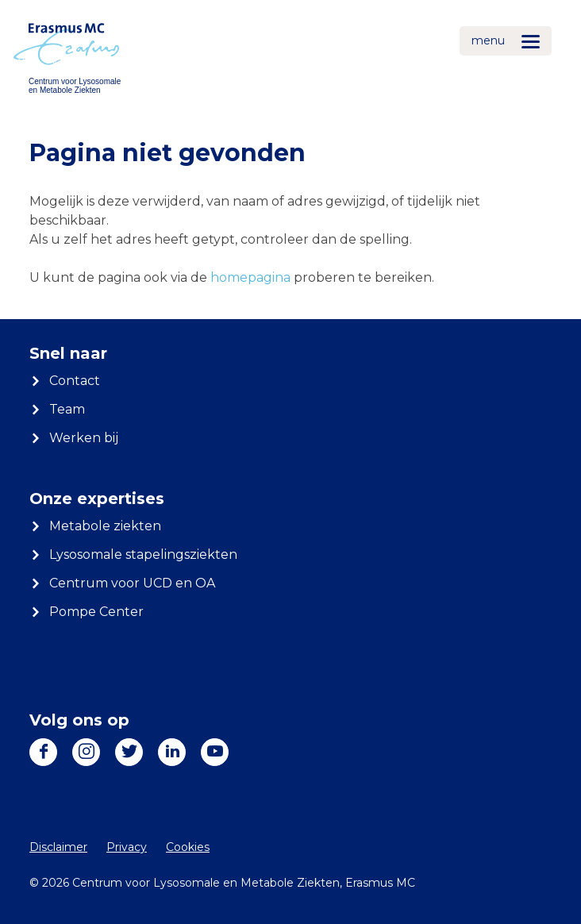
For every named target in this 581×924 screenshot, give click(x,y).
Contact (75, 381)
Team (67, 409)
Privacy (127, 847)
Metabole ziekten (105, 526)
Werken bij (84, 438)
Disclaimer (58, 847)
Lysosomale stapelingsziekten (143, 554)
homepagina (250, 277)
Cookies (188, 847)
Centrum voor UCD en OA (132, 583)
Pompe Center (96, 612)
